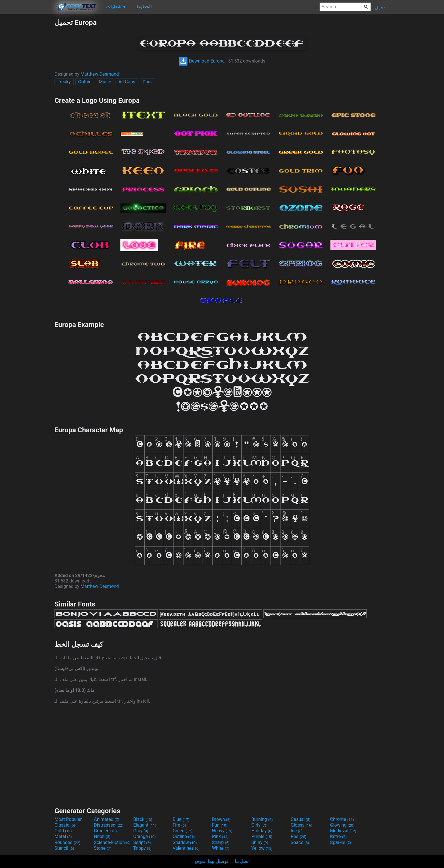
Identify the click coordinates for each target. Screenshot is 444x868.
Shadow (185, 842)
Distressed (109, 825)
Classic (65, 825)
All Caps (127, 82)
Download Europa (202, 61)
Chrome (342, 819)
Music (105, 82)
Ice (297, 831)
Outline (184, 836)
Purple (262, 836)
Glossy (302, 825)
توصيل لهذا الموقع (211, 861)
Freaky (64, 82)
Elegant (145, 825)
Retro (338, 836)
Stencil (64, 848)
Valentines (186, 848)
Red (299, 836)
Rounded (67, 842)
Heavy (222, 831)
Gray (141, 831)
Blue (181, 819)
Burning (262, 819)
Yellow (262, 848)
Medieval (343, 831)
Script (142, 842)
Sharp (221, 842)
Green (183, 831)
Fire (179, 825)
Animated (107, 819)
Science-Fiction (112, 842)
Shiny (260, 842)
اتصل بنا (242, 861)
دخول (380, 8)
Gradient (105, 831)
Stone (103, 848)
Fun (220, 825)
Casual (301, 819)
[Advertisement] (27, 104)
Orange (145, 836)
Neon (102, 836)
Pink (220, 836)
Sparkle (341, 842)
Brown (221, 819)
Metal (63, 836)
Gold (63, 831)
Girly (259, 825)
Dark (147, 82)
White (221, 848)
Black (143, 819)
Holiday (262, 831)
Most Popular (68, 819)
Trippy (142, 848)
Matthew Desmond (100, 74)
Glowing (342, 825)
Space (300, 842)
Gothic (85, 82)
